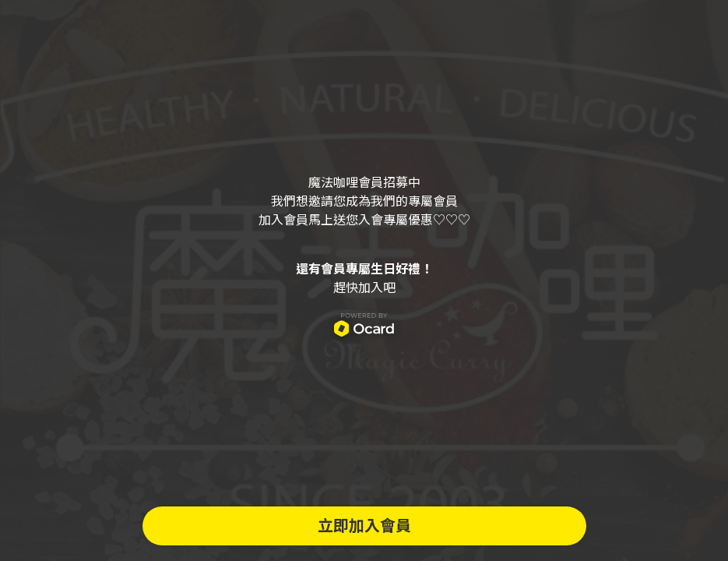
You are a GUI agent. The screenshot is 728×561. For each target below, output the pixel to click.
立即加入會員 (364, 526)
